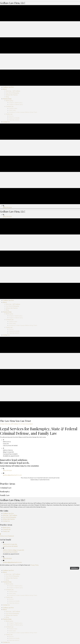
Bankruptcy (7, 602)
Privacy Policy (35, 640)
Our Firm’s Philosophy (10, 592)
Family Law (6, 606)
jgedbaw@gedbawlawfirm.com (12, 550)
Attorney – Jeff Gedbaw (10, 590)
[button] (16, 499)
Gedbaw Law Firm (8, 588)
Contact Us (6, 596)
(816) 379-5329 (7, 245)
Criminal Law (7, 604)
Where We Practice (9, 594)
